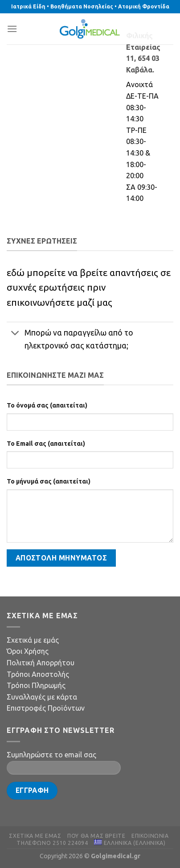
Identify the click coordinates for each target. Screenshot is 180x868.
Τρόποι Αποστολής (38, 674)
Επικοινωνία (150, 836)
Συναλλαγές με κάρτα (42, 697)
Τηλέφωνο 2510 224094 (52, 843)
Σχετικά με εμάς (33, 640)
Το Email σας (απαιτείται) (46, 444)
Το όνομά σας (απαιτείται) (47, 405)
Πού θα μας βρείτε (96, 836)
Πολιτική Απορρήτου (41, 663)
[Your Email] (64, 768)
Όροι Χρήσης (28, 651)
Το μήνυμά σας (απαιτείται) (49, 481)
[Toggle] (15, 334)
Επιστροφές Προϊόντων (46, 708)
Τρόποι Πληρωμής (36, 685)
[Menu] (12, 29)
